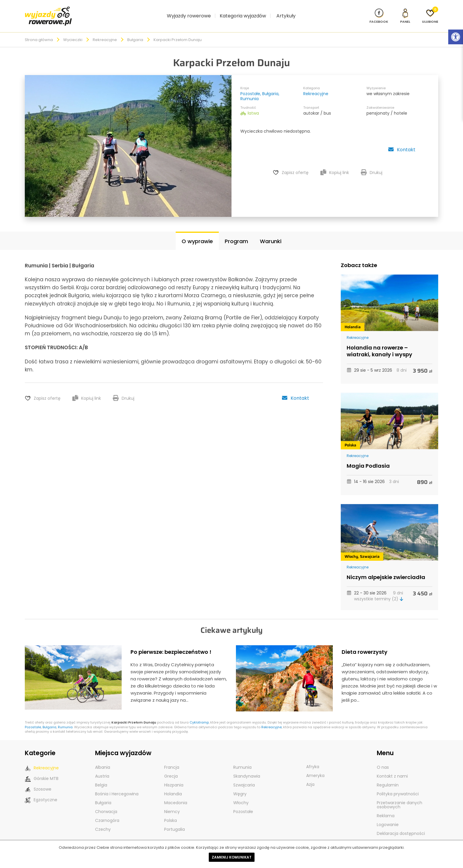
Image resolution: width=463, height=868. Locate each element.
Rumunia (250, 92)
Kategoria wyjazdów (243, 12)
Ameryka (315, 769)
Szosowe (38, 782)
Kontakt (402, 143)
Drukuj (372, 166)
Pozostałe (250, 87)
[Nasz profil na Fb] (379, 12)
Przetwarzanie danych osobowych (400, 798)
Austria (102, 769)
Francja (172, 760)
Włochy (351, 550)
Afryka (313, 760)
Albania (103, 760)
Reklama (386, 809)
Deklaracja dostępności (401, 827)
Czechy (103, 823)
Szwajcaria (370, 550)
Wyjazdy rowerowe (189, 12)
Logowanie (388, 818)
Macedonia (176, 796)
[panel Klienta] (405, 12)
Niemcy (172, 805)
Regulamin (388, 778)
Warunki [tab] (271, 234)
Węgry (240, 787)
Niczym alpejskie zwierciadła (386, 570)
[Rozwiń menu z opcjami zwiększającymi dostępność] (456, 37)
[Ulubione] (430, 12)
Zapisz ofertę (295, 166)
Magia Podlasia (368, 459)
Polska (350, 438)
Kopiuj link (335, 166)
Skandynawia (247, 769)
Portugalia (175, 823)
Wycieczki (73, 33)
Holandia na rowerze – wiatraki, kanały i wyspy (379, 344)
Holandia (353, 320)
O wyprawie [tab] (197, 234)
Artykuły (286, 12)
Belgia (101, 778)
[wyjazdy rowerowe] (48, 12)
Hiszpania (174, 778)
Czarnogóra (107, 814)
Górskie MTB (42, 772)
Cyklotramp (199, 716)
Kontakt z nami (392, 769)
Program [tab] (236, 234)
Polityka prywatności (398, 787)
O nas (383, 760)
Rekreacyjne (105, 33)
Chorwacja (106, 805)
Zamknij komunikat (232, 857)
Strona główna (39, 33)
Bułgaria (135, 33)
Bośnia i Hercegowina (117, 787)
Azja (310, 778)
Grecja (171, 769)
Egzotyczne (41, 793)
